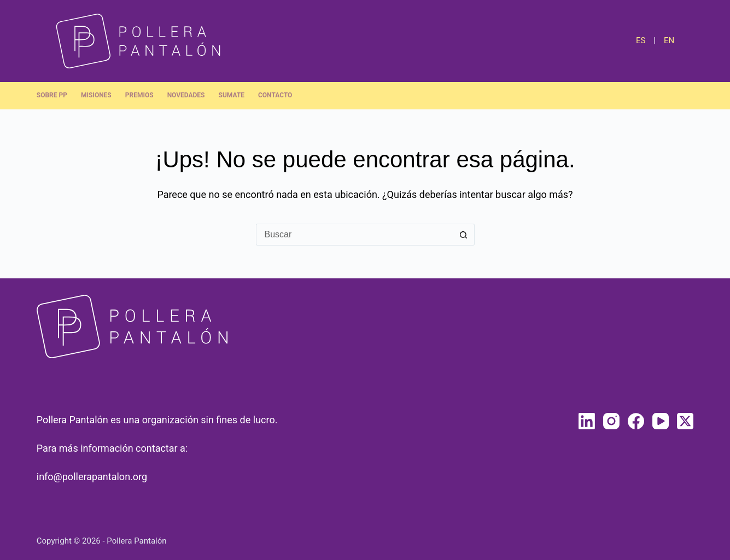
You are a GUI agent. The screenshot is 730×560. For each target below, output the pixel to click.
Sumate (232, 95)
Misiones (96, 95)
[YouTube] (661, 421)
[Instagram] (611, 421)
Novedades (186, 95)
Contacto (275, 95)
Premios (139, 95)
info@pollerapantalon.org (92, 477)
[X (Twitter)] (685, 421)
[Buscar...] (354, 235)
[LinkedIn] (587, 421)
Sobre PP (52, 95)
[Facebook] (636, 421)
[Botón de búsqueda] (464, 235)
